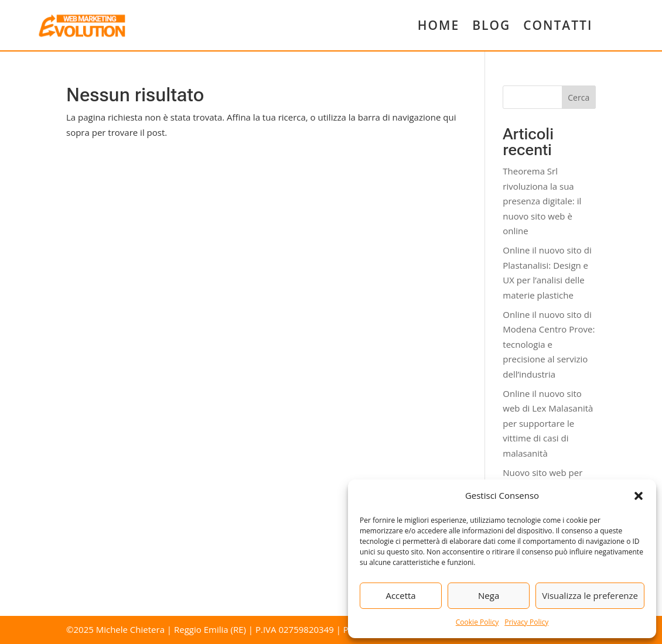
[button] (639, 496)
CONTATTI (558, 25)
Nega (489, 595)
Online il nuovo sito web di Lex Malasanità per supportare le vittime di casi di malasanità (548, 423)
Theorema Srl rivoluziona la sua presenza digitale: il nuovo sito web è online (542, 201)
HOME (439, 25)
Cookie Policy (477, 622)
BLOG (491, 25)
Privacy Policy (526, 622)
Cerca (579, 97)
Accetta (400, 595)
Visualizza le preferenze (590, 595)
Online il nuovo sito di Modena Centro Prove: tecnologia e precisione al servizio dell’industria (549, 344)
